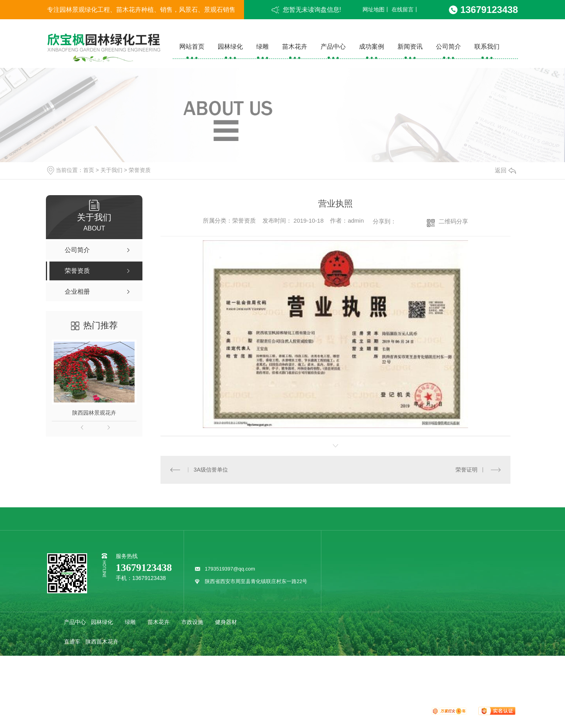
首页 (89, 170)
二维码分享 (453, 221)
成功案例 (372, 47)
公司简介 (448, 47)
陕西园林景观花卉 (94, 413)
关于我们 (111, 170)
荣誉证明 (467, 470)
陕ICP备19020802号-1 (238, 711)
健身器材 (226, 622)
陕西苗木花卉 (102, 642)
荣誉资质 (140, 170)
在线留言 (403, 9)
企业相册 (169, 661)
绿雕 (262, 47)
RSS (298, 711)
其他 (237, 681)
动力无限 (416, 711)
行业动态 (141, 681)
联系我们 (487, 47)
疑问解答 (175, 681)
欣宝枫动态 (105, 681)
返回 (505, 170)
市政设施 (192, 622)
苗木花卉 (295, 47)
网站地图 (278, 711)
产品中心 (333, 47)
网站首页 (192, 47)
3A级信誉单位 (211, 470)
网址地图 (374, 9)
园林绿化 (230, 47)
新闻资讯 (410, 47)
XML (313, 711)
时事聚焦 (209, 681)
